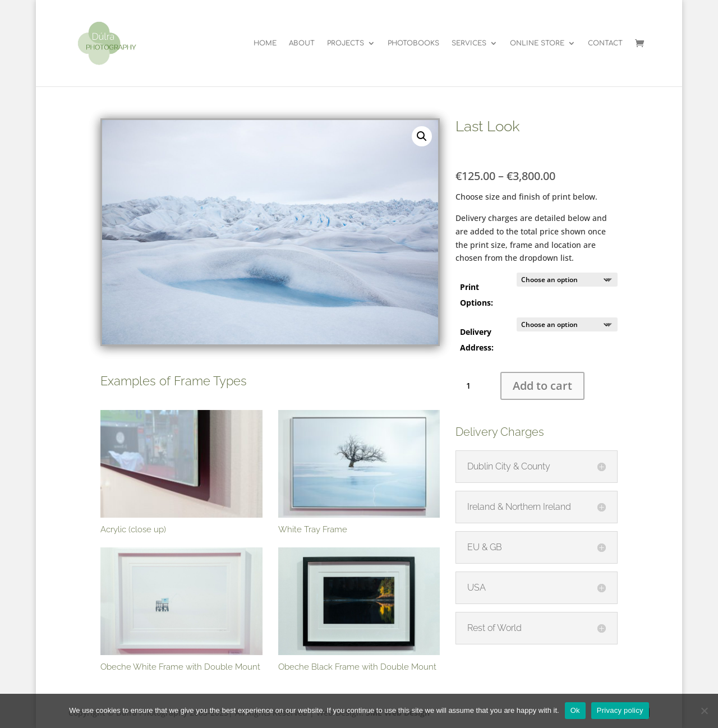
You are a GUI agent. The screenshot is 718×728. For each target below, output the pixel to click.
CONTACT (605, 43)
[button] (422, 136)
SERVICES (469, 43)
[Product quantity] (472, 386)
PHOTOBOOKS (413, 43)
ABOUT (302, 43)
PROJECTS (346, 43)
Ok (575, 710)
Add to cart (542, 386)
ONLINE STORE (537, 43)
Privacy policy (620, 710)
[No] (704, 711)
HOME (265, 43)
